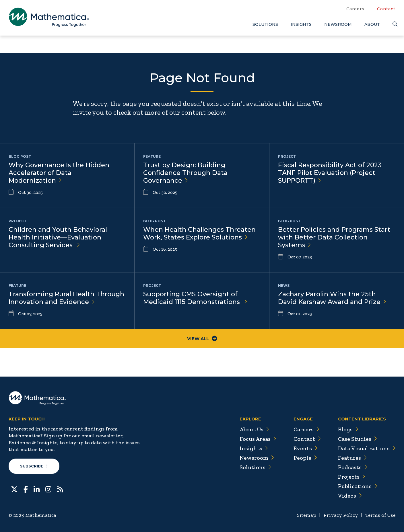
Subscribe (34, 466)
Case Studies (357, 439)
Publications (358, 486)
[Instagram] (48, 489)
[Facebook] (26, 489)
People (305, 458)
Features (352, 458)
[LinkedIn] (37, 489)
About (372, 24)
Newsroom (338, 24)
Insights (301, 24)
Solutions (265, 24)
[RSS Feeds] (60, 489)
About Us (254, 429)
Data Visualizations (367, 448)
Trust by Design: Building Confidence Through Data (185, 173)
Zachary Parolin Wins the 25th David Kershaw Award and (332, 298)
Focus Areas (257, 439)
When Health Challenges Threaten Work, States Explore (199, 233)
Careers (355, 9)
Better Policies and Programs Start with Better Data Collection (334, 237)
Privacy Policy (341, 515)
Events (305, 448)
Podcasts (352, 467)
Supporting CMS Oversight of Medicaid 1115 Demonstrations (195, 298)
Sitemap (307, 515)
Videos (350, 496)
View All (202, 339)
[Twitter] (14, 489)
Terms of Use (380, 515)
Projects (351, 477)
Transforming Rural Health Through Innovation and (66, 298)
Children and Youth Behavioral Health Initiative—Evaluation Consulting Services (58, 237)
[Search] (394, 24)
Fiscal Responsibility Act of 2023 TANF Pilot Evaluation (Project (330, 173)
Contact (386, 9)
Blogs (348, 429)
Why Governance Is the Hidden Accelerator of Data (59, 173)
